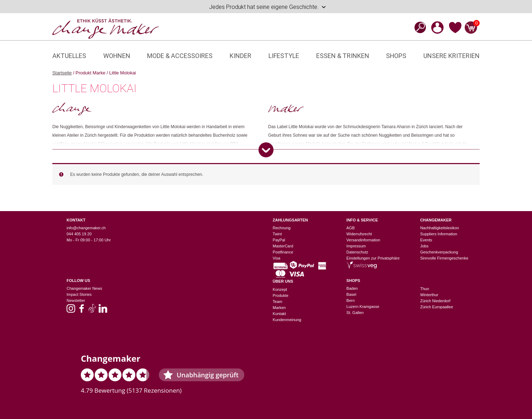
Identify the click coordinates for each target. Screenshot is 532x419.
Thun (425, 289)
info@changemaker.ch (86, 228)
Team (278, 302)
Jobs (424, 246)
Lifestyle (284, 56)
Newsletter (76, 300)
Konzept (280, 289)
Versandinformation (363, 240)
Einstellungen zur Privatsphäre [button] (373, 258)
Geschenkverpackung (439, 252)
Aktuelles (69, 56)
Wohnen (117, 56)
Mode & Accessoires (180, 56)
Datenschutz (357, 252)
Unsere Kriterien (452, 56)
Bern (351, 300)
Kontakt (279, 314)
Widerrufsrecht (359, 234)
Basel (351, 294)
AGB (351, 228)
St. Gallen (355, 313)
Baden (352, 288)
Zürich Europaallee (437, 307)
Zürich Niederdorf (435, 301)
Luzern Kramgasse (363, 307)
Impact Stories (79, 294)
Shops (396, 56)
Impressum (356, 246)
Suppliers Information (439, 234)
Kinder (241, 56)
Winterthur (429, 295)
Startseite (62, 73)
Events (426, 240)
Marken (279, 308)
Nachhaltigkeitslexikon (440, 228)
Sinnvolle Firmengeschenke (444, 258)
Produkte (281, 295)
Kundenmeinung (287, 320)
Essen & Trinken (343, 56)
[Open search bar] (418, 27)
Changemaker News (84, 288)
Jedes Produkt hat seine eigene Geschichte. (268, 7)
